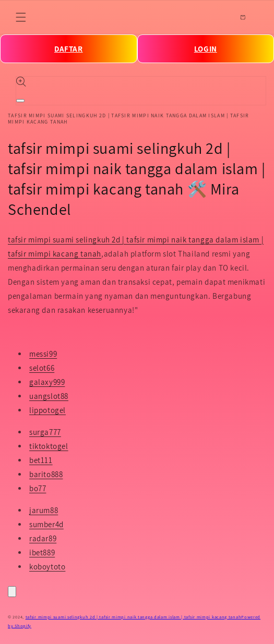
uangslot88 (49, 396)
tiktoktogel (49, 446)
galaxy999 (47, 382)
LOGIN (206, 49)
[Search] (220, 17)
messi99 (43, 354)
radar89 (43, 538)
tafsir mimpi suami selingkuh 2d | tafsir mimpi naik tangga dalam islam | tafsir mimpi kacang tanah (134, 617)
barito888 (46, 474)
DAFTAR (69, 49)
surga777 (45, 432)
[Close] (12, 592)
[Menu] (21, 17)
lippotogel (47, 410)
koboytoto (47, 567)
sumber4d (46, 524)
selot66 (42, 368)
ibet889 (42, 552)
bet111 (41, 460)
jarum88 (44, 510)
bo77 (38, 488)
